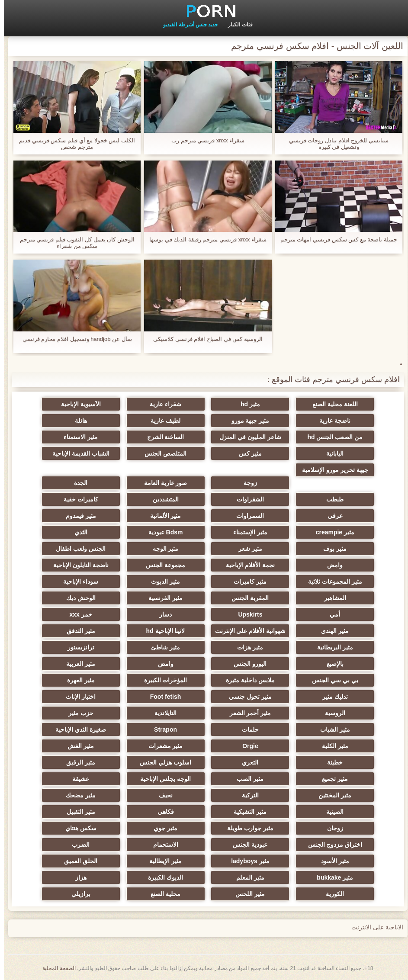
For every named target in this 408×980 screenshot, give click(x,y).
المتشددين (162, 499)
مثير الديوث (162, 582)
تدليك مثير (331, 697)
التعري (246, 762)
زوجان (331, 828)
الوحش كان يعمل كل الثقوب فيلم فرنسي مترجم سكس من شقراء (73, 243)
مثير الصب (246, 779)
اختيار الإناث (77, 697)
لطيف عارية (162, 421)
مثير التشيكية (246, 812)
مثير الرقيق (77, 762)
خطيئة (331, 762)
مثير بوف (331, 549)
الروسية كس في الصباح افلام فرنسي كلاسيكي (204, 339)
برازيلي (77, 894)
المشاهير (331, 598)
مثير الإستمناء (246, 532)
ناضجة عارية (331, 421)
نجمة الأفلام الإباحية (247, 565)
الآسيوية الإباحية (77, 404)
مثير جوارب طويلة (246, 828)
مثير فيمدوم (77, 516)
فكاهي (162, 812)
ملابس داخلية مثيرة (246, 680)
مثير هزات (246, 647)
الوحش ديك (77, 598)
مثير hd (246, 404)
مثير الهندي (331, 631)
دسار (162, 614)
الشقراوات (246, 499)
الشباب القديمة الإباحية (77, 453)
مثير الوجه (162, 549)
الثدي (77, 532)
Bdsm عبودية (162, 532)
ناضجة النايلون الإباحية (77, 565)
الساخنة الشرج (162, 437)
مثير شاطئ (162, 647)
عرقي (331, 516)
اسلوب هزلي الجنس (162, 762)
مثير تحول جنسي (246, 697)
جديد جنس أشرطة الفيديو (186, 25)
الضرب (77, 845)
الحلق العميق (77, 861)
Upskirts (246, 614)
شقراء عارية (162, 404)
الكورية (331, 894)
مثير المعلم (246, 877)
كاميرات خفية (77, 499)
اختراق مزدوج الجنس (331, 845)
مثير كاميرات (246, 582)
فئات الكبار (236, 25)
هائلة (77, 421)
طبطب (331, 499)
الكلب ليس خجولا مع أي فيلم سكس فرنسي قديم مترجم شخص (73, 144)
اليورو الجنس (246, 664)
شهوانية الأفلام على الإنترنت (247, 631)
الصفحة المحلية (55, 968)
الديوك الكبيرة (162, 877)
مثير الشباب (331, 729)
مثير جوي (162, 828)
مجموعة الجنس (162, 565)
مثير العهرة (77, 680)
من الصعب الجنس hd (331, 437)
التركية (246, 795)
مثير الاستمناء (77, 437)
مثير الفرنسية (162, 598)
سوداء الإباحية (77, 582)
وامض (331, 565)
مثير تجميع (331, 779)
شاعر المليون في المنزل (246, 437)
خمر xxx (77, 614)
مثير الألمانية (162, 516)
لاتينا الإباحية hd (162, 631)
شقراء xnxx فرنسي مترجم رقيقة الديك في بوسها (204, 239)
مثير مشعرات (162, 746)
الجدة (77, 483)
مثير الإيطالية (162, 861)
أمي (331, 614)
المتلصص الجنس (162, 453)
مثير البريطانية (331, 647)
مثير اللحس (246, 894)
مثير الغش (77, 746)
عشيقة (77, 779)
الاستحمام (162, 845)
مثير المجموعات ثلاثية (331, 582)
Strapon (162, 729)
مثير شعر (246, 549)
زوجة (246, 483)
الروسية (331, 713)
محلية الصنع (162, 894)
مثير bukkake (331, 877)
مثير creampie (331, 532)
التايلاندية (162, 713)
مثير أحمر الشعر (247, 713)
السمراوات (246, 516)
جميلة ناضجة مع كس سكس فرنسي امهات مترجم (335, 239)
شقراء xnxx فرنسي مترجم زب (204, 140)
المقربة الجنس (246, 598)
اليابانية (331, 453)
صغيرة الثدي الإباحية (77, 729)
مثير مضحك (77, 795)
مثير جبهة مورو (247, 421)
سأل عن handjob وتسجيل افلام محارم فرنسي (73, 339)
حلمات (246, 729)
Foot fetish (162, 697)
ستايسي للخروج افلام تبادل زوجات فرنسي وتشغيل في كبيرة (335, 144)
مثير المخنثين (331, 795)
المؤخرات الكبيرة (162, 680)
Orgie (246, 746)
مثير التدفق (77, 631)
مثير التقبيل (77, 812)
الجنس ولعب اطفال (77, 549)
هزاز (77, 877)
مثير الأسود (331, 861)
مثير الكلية (331, 746)
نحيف (162, 795)
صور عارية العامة (162, 483)
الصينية (331, 812)
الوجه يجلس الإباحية (162, 779)
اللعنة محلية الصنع (331, 404)
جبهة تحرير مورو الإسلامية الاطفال (331, 472)
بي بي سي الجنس (331, 680)
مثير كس (246, 453)
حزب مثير (77, 713)
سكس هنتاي (77, 828)
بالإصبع (331, 664)
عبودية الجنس (246, 845)
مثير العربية (77, 664)
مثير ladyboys (246, 861)
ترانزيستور (77, 647)
